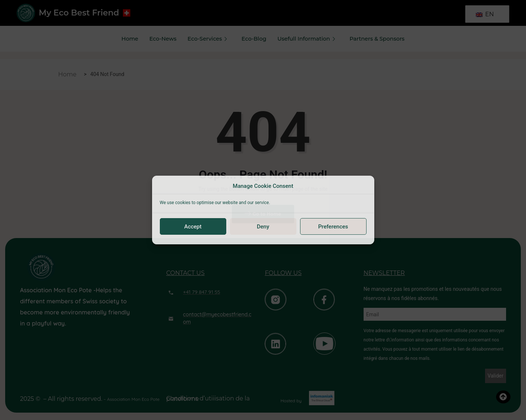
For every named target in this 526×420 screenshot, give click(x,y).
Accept (193, 227)
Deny (263, 227)
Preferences (333, 227)
